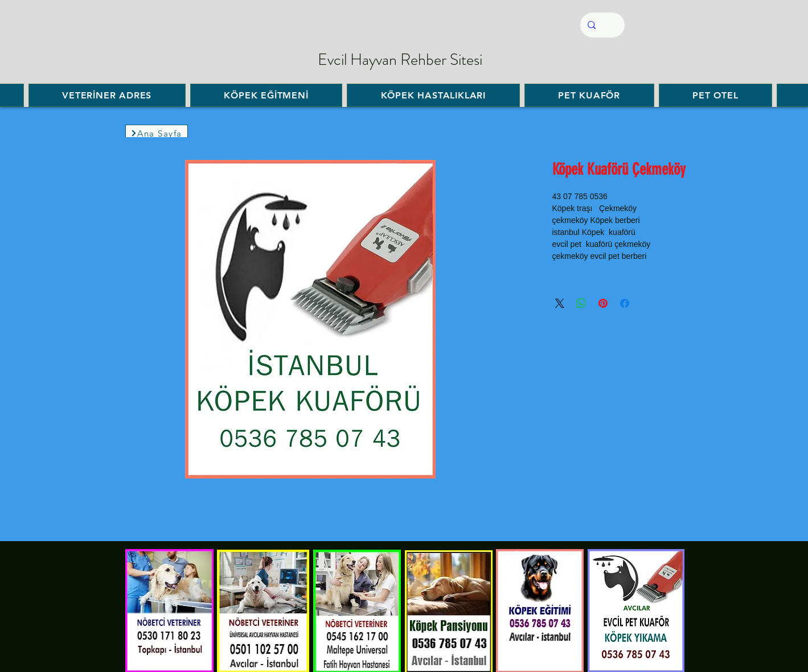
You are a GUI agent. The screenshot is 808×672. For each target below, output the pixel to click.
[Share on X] (560, 303)
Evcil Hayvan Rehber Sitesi (400, 60)
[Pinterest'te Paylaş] (603, 303)
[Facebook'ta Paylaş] (625, 303)
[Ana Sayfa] (157, 133)
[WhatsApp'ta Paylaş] (581, 303)
